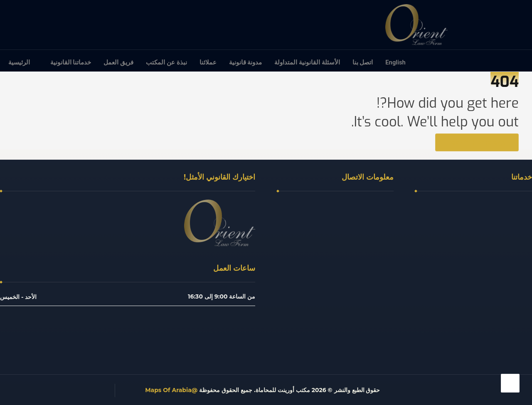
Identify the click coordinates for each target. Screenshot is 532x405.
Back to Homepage (477, 142)
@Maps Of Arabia (171, 390)
